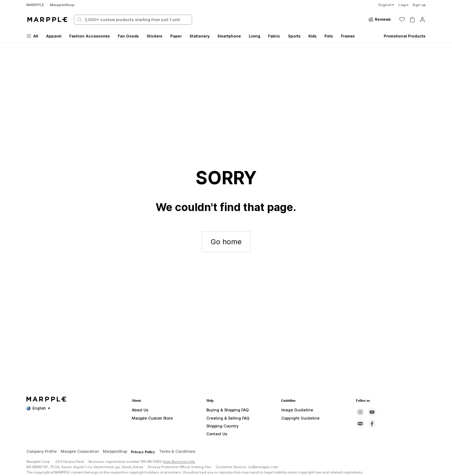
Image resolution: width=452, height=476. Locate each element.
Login (403, 5)
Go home (226, 242)
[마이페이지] (422, 20)
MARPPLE (35, 5)
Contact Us (215, 463)
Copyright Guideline (298, 447)
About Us (139, 440)
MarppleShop (62, 5)
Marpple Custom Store (150, 447)
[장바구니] (412, 20)
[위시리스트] (402, 20)
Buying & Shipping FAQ (226, 440)
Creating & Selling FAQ (225, 447)
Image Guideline (295, 440)
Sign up (419, 5)
